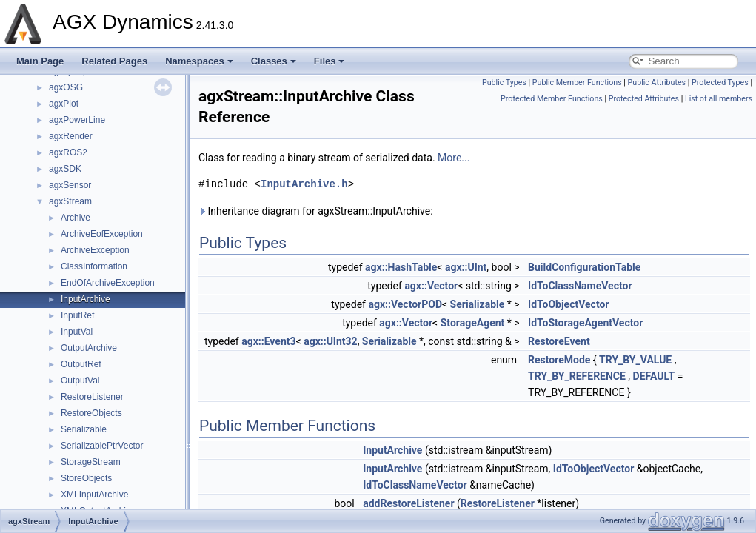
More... (454, 158)
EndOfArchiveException (108, 283)
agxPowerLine (77, 120)
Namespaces (199, 61)
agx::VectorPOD (405, 304)
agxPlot (64, 104)
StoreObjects (86, 478)
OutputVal (80, 381)
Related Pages (114, 61)
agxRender (71, 136)
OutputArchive (89, 348)
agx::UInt (466, 267)
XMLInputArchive (94, 495)
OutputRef (81, 364)
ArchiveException (95, 250)
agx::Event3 (268, 341)
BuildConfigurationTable (584, 267)
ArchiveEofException (102, 234)
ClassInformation (94, 266)
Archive (76, 218)
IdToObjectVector (568, 304)
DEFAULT (654, 376)
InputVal (77, 332)
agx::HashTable (401, 267)
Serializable (84, 429)
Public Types (504, 83)
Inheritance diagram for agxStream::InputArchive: (316, 211)
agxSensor (70, 185)
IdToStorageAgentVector (585, 323)
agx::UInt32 (330, 341)
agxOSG (66, 87)
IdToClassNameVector (580, 286)
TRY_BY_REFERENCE (577, 376)
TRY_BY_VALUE (635, 360)
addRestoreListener (408, 503)
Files (330, 61)
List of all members (719, 99)
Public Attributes (657, 83)
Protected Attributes (644, 99)
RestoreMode (559, 360)
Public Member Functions (577, 83)
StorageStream (91, 462)
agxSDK (65, 169)
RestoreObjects (91, 413)
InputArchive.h (304, 184)
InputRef (77, 315)
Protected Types (720, 83)
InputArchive (86, 299)
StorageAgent (473, 323)
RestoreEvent (559, 341)
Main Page (40, 61)
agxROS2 (68, 152)
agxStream (70, 201)
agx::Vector (431, 286)
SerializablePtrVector (102, 446)
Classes (274, 61)
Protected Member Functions (552, 99)
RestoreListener (92, 397)
